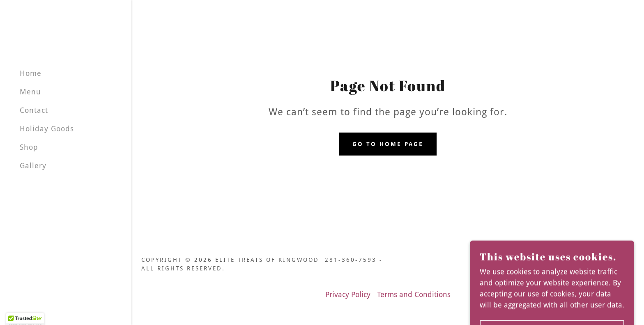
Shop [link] (29, 147)
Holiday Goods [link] (47, 129)
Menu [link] (30, 92)
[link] (607, 269)
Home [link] (31, 73)
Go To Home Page (388, 144)
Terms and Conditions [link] (414, 294)
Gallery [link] (33, 166)
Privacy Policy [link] (348, 294)
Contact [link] (34, 110)
